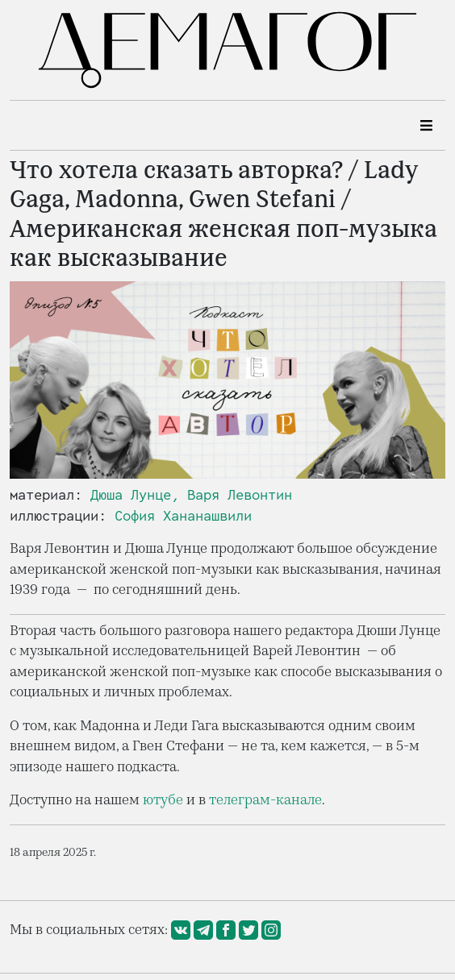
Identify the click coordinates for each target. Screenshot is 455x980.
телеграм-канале (265, 800)
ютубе (163, 800)
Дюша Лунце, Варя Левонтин (191, 495)
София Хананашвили (183, 516)
